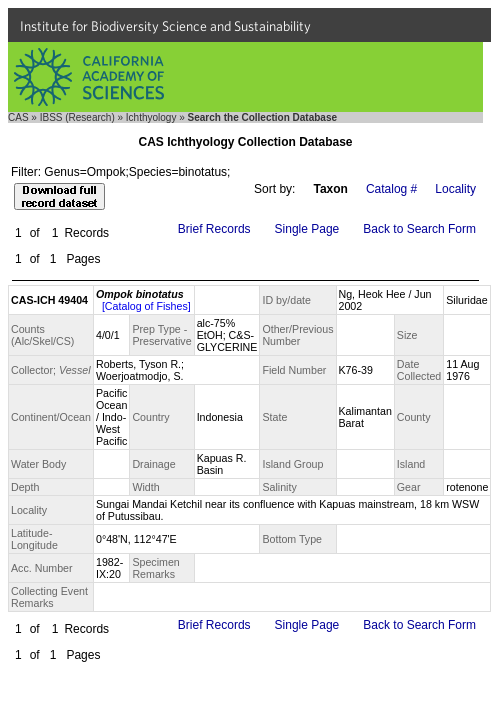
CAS (18, 117)
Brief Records (214, 229)
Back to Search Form (419, 229)
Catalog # (391, 189)
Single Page (307, 229)
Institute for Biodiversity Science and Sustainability (165, 26)
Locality (455, 189)
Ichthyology (151, 117)
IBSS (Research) (77, 117)
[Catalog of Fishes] (146, 306)
